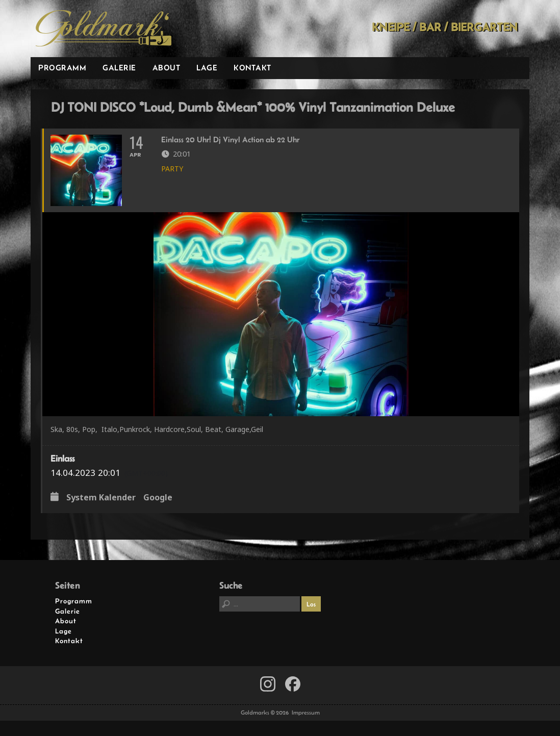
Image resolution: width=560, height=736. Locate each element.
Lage (207, 68)
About (167, 68)
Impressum (306, 713)
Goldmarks (104, 29)
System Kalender (101, 498)
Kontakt (252, 68)
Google (158, 498)
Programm (62, 68)
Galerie (119, 68)
